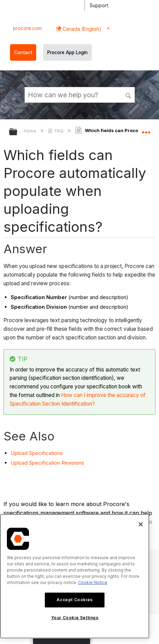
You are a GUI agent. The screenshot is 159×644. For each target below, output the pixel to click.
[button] (128, 95)
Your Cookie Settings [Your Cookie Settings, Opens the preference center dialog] (75, 618)
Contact (23, 52)
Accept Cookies (74, 600)
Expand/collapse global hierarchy (18, 132)
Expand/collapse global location (146, 130)
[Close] (141, 524)
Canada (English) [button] (81, 29)
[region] (75, 576)
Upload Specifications (37, 453)
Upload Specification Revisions (47, 463)
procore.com (27, 28)
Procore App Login (67, 52)
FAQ (56, 131)
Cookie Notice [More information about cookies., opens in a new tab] (93, 582)
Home (31, 131)
